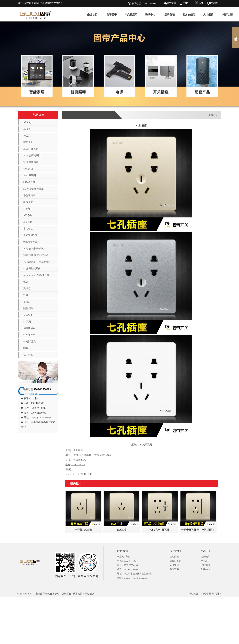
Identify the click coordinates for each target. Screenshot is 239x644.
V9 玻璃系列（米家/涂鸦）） (39, 262)
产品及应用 (131, 15)
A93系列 (28, 215)
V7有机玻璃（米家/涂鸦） (37, 255)
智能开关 (28, 142)
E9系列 (27, 322)
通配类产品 (29, 335)
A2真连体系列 (31, 149)
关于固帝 (112, 15)
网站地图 (215, 3)
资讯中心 (150, 15)
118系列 (27, 209)
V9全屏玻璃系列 (32, 162)
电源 (26, 282)
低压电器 (28, 355)
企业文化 (174, 565)
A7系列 (27, 129)
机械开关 (28, 202)
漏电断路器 (29, 328)
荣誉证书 (174, 569)
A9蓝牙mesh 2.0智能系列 (36, 275)
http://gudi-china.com (41, 418)
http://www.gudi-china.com (136, 578)
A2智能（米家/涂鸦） (35, 249)
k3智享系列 (29, 182)
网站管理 (206, 594)
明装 (26, 348)
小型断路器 (29, 195)
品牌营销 (170, 15)
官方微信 (171, 3)
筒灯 (26, 295)
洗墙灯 (27, 288)
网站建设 (90, 594)
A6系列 (27, 136)
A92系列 (28, 222)
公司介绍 (174, 557)
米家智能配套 (30, 235)
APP (201, 3)
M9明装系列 (30, 342)
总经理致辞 (175, 561)
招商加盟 (228, 15)
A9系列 (27, 122)
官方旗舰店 (189, 15)
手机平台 (187, 3)
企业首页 (92, 15)
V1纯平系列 (30, 176)
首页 (213, 115)
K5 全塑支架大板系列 (35, 189)
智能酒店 (28, 169)
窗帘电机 (28, 229)
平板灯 (27, 302)
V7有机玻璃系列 (32, 156)
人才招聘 (208, 15)
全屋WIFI (28, 315)
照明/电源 (28, 308)
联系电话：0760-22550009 (144, 3)
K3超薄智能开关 (32, 269)
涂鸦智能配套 (30, 242)
